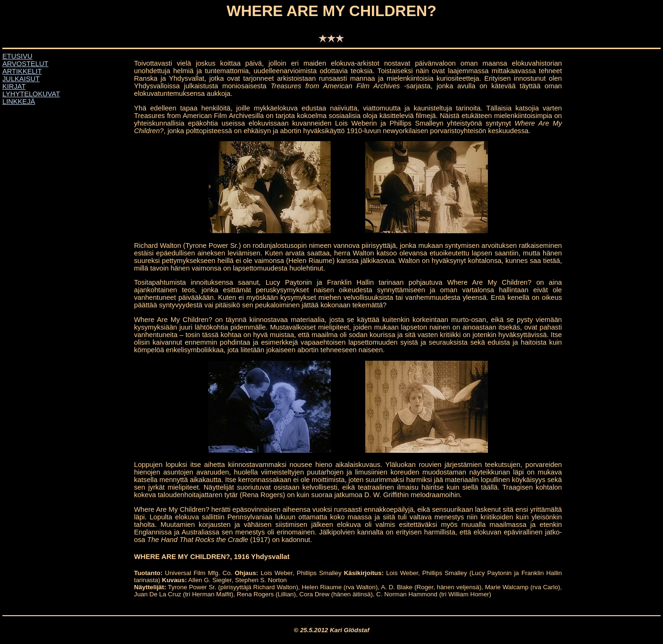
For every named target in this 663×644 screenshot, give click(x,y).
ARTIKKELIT (22, 71)
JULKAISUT (21, 79)
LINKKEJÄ (19, 102)
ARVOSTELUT (25, 64)
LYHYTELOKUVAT (31, 94)
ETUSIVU (17, 56)
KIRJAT (14, 86)
